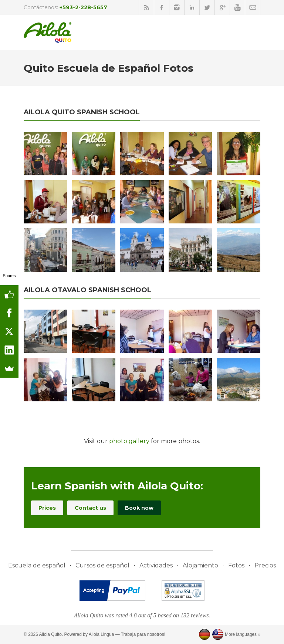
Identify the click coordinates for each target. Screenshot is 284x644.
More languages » (243, 634)
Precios (265, 565)
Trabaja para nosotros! (143, 634)
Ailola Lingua (102, 634)
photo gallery (129, 441)
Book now (139, 508)
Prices (47, 508)
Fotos (236, 565)
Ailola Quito (50, 634)
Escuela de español (37, 565)
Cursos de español (102, 565)
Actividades (156, 565)
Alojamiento (200, 565)
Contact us (90, 508)
